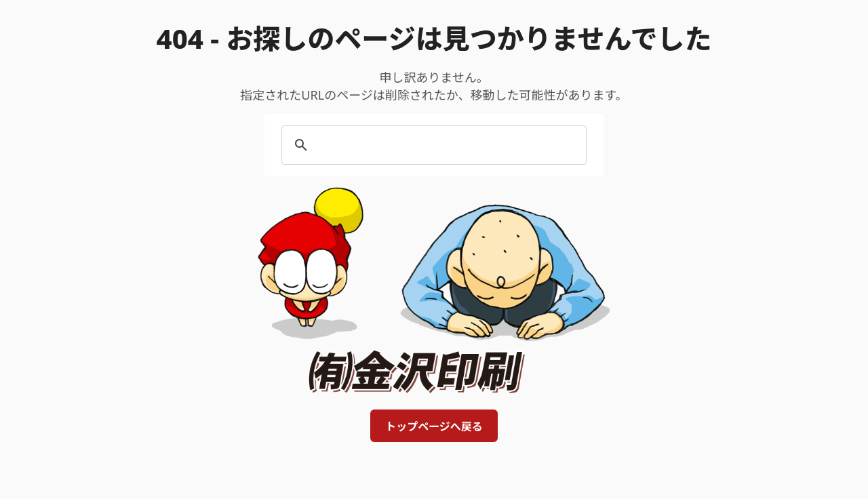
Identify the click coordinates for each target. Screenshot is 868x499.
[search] (432, 145)
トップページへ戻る (434, 426)
